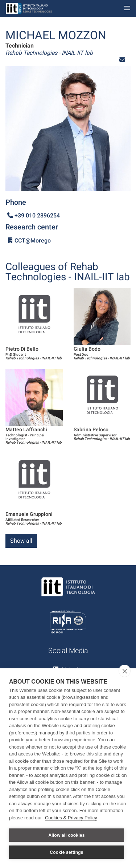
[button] (122, 60)
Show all (21, 541)
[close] (125, 671)
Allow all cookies (66, 835)
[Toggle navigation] (127, 9)
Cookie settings (66, 852)
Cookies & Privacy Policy (71, 818)
